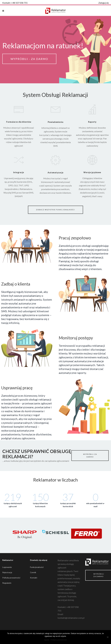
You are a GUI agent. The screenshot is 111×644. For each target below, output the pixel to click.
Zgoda (47, 640)
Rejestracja (7, 572)
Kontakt (34, 578)
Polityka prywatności (11, 578)
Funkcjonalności (37, 567)
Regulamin (7, 583)
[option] (25, 535)
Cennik (33, 572)
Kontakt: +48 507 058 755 (15, 3)
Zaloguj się (104, 3)
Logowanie (7, 567)
